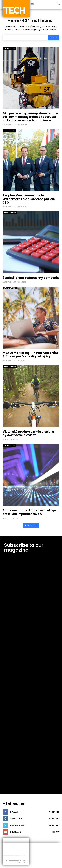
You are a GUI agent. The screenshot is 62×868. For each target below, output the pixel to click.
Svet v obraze (9, 125)
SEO (7, 765)
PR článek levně (11, 793)
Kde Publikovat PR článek (14, 790)
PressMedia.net (11, 820)
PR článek (9, 758)
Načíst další (31, 525)
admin (6, 439)
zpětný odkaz (10, 735)
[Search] (54, 38)
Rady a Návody (10, 213)
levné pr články (10, 753)
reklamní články (11, 742)
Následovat (54, 671)
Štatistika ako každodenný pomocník (31, 278)
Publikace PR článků (12, 788)
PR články (9, 760)
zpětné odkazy (10, 732)
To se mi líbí (54, 665)
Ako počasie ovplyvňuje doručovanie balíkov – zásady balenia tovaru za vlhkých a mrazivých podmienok (30, 117)
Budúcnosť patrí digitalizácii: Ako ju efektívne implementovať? (29, 512)
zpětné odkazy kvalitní (13, 740)
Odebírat (55, 685)
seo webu (8, 748)
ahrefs (7, 768)
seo (6, 750)
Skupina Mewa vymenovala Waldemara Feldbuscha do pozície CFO (29, 199)
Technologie (9, 48)
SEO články (9, 785)
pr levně (8, 755)
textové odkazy (10, 737)
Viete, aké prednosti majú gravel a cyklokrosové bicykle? (28, 433)
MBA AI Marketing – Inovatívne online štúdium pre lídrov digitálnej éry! (31, 355)
